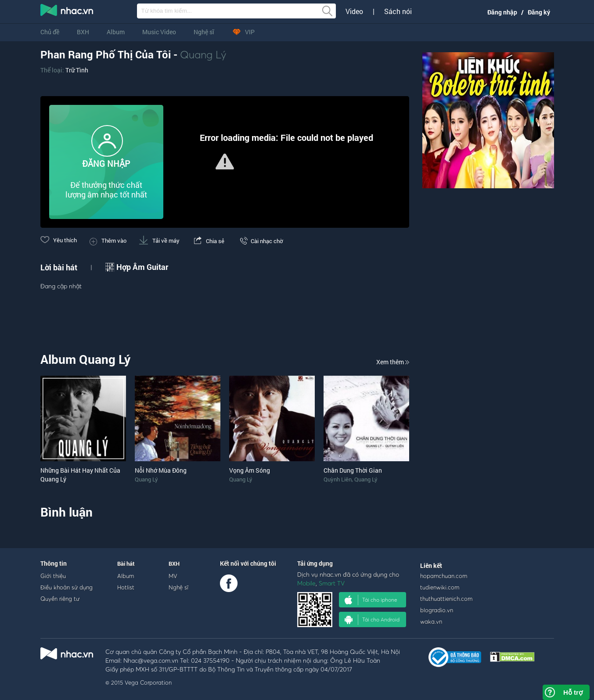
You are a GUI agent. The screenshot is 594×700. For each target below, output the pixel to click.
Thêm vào (108, 241)
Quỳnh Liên (338, 479)
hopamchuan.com (444, 576)
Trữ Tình (77, 70)
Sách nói (398, 11)
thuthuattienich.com (446, 599)
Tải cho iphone (371, 600)
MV (173, 576)
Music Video (159, 32)
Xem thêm (393, 362)
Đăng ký (539, 12)
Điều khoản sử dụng (67, 587)
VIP (243, 32)
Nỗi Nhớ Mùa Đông (161, 470)
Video (354, 11)
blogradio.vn (437, 610)
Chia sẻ (208, 241)
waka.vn (431, 621)
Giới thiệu (53, 576)
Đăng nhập (502, 12)
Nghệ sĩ (204, 32)
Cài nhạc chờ (260, 241)
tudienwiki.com (440, 587)
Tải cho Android (372, 620)
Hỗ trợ (573, 692)
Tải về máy (159, 241)
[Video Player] (225, 162)
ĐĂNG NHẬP (106, 163)
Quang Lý (203, 54)
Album (116, 32)
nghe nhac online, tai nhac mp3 (67, 12)
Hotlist (126, 587)
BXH (83, 32)
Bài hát (126, 564)
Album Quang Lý (85, 359)
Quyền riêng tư (60, 599)
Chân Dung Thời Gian (353, 470)
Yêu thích (59, 240)
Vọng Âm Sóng (250, 470)
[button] (225, 162)
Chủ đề (50, 32)
